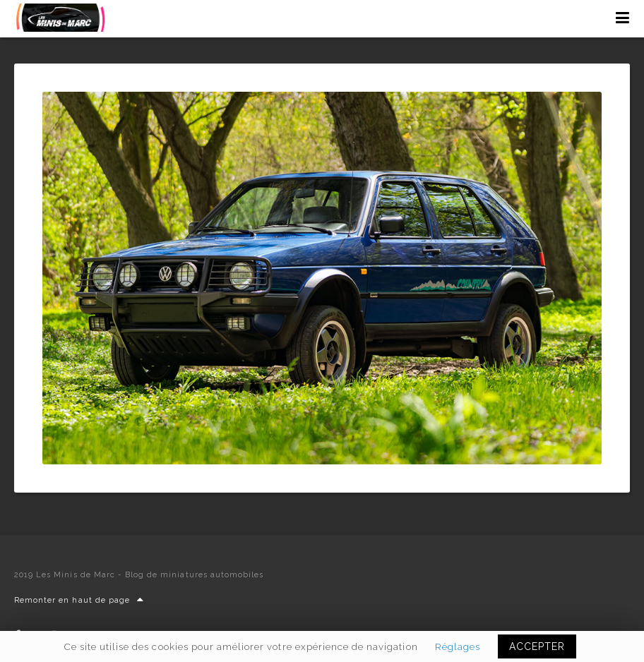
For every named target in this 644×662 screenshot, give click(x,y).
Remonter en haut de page (79, 600)
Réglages (458, 646)
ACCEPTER (537, 646)
